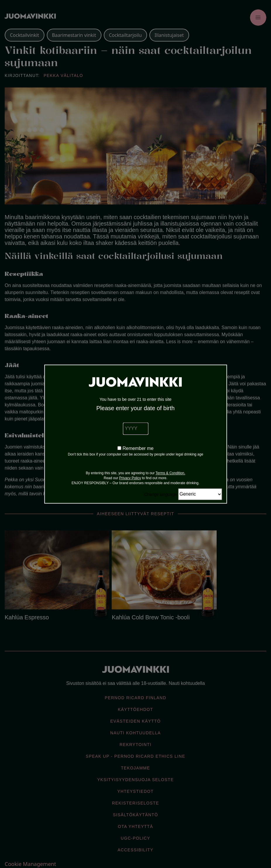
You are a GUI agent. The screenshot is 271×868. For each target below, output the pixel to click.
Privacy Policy (130, 478)
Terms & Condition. (170, 473)
